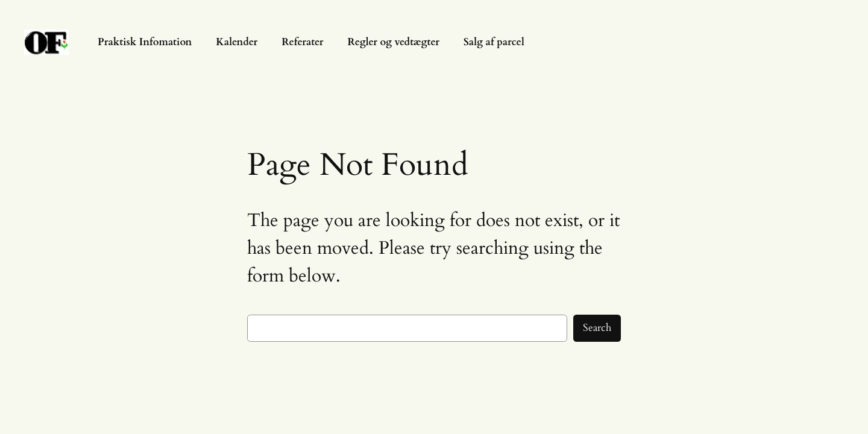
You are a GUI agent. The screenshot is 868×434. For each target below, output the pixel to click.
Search (597, 328)
